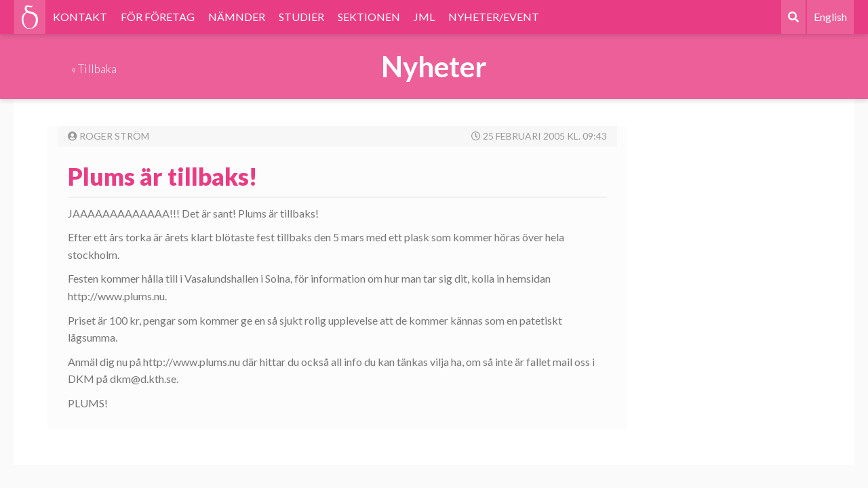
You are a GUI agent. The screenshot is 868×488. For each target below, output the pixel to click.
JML (424, 17)
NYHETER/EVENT (494, 17)
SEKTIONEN (369, 17)
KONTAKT (80, 17)
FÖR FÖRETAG (158, 17)
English (830, 17)
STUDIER (301, 17)
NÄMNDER (237, 17)
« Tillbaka (94, 69)
